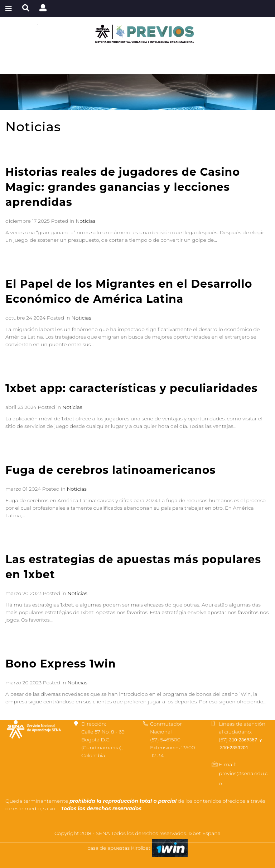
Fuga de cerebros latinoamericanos (110, 470)
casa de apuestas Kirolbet (120, 848)
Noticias (85, 221)
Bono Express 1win (61, 664)
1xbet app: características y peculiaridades (131, 388)
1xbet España (204, 833)
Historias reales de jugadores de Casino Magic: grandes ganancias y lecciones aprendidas (123, 187)
